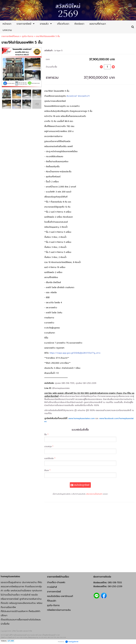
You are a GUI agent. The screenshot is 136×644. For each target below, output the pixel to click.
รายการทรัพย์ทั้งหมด (10, 36)
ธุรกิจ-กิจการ (28, 36)
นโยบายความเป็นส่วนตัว (94, 494)
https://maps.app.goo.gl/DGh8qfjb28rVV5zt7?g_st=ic (75, 353)
